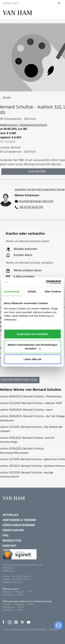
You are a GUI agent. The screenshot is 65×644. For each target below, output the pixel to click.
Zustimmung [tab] (12, 291)
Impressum (54, 630)
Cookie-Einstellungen (13, 630)
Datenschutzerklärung (36, 630)
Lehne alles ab (32, 359)
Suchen (59, 3)
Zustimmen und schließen (32, 334)
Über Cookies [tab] (53, 291)
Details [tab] (32, 291)
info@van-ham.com (12, 582)
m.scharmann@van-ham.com (36, 201)
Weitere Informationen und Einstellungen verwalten (32, 347)
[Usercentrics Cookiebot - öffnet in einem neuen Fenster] (47, 282)
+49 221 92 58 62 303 (31, 207)
